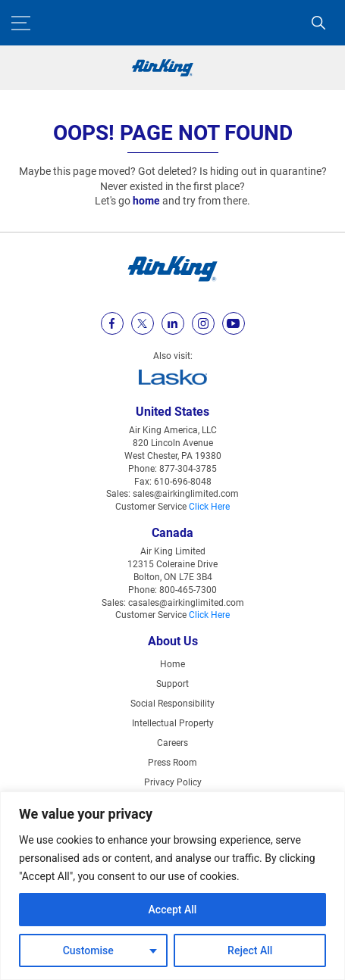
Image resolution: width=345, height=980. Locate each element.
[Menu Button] (21, 23)
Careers (172, 743)
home (146, 201)
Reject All (250, 950)
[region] (172, 886)
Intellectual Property (173, 723)
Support (172, 684)
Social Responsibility (172, 704)
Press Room (172, 763)
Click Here (209, 507)
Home (172, 664)
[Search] (318, 23)
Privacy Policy (173, 782)
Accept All (173, 910)
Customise (88, 950)
